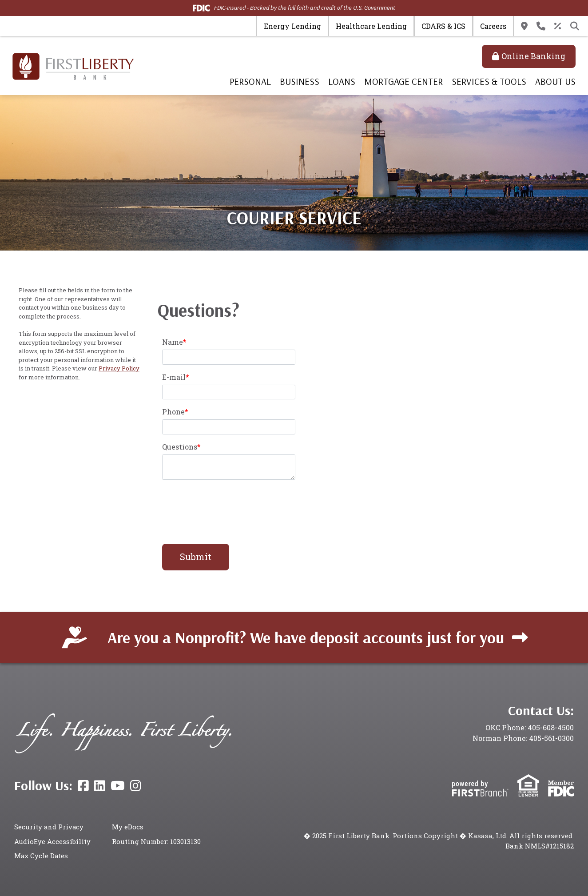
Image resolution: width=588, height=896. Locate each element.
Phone (173, 412)
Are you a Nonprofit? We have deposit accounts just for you (306, 637)
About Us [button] (555, 81)
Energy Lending (292, 26)
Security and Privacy (49, 827)
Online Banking (533, 56)
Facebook (83, 786)
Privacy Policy (119, 368)
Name (173, 342)
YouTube (118, 786)
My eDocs (128, 827)
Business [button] (300, 81)
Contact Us (541, 26)
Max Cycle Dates (42, 856)
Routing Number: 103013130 (157, 841)
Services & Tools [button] (489, 81)
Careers (493, 26)
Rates (558, 26)
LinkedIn (100, 786)
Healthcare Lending (371, 26)
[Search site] (575, 26)
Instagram (136, 786)
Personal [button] (250, 81)
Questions (180, 447)
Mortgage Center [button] (403, 81)
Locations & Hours (524, 26)
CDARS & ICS (443, 26)
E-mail (174, 377)
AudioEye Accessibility (52, 841)
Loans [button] (342, 81)
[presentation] (230, 507)
